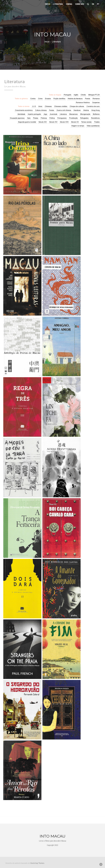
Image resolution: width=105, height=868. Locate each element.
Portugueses (62, 118)
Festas (52, 110)
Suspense (96, 102)
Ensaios (48, 99)
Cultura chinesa (41, 110)
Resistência (95, 118)
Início (48, 4)
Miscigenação (85, 114)
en (93, 4)
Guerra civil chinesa (64, 110)
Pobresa (44, 118)
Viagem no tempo (78, 126)
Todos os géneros (21, 99)
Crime (40, 99)
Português (68, 95)
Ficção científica (59, 99)
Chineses (48, 106)
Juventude (54, 114)
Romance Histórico (83, 102)
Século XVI (53, 122)
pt (98, 4)
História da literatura (75, 99)
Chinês (83, 95)
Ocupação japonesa (17, 118)
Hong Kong (95, 110)
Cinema (69, 4)
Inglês (76, 95)
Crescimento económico (24, 110)
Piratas (36, 118)
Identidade (21, 114)
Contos (33, 99)
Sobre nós (80, 4)
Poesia (88, 99)
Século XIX (43, 122)
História (86, 110)
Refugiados (84, 118)
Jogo (45, 114)
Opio (29, 118)
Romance (96, 99)
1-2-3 (34, 106)
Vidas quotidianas (93, 126)
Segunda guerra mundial (27, 122)
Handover (77, 110)
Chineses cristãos (61, 106)
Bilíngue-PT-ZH (94, 95)
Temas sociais (86, 122)
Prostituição (73, 118)
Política (52, 118)
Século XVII (64, 122)
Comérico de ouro (93, 106)
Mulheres (96, 114)
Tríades (97, 122)
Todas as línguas (55, 95)
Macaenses (74, 114)
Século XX (75, 122)
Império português (34, 114)
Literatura (58, 4)
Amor (40, 106)
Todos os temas (24, 106)
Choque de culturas (77, 106)
